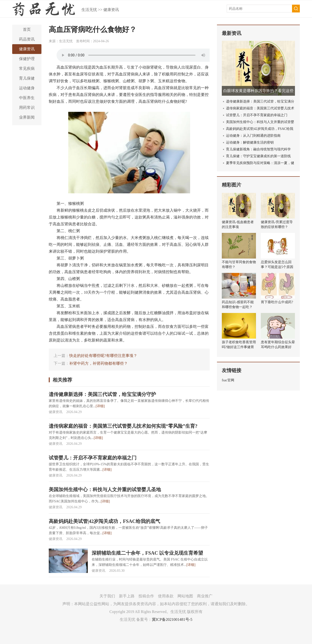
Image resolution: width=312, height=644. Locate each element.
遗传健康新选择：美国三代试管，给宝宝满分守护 (102, 394)
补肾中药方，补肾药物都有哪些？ (98, 363)
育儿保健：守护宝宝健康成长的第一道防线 (258, 156)
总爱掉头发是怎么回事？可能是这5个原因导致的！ (277, 267)
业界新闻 (27, 117)
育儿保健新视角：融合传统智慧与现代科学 (258, 149)
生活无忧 (89, 10)
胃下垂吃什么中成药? (277, 302)
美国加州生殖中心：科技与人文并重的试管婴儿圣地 (105, 489)
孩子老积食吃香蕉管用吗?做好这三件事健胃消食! (239, 347)
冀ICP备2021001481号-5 (172, 619)
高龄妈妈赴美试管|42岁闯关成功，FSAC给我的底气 (104, 521)
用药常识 (27, 108)
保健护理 (27, 59)
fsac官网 (228, 380)
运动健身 (27, 88)
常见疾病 (27, 68)
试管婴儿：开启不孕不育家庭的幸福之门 (93, 458)
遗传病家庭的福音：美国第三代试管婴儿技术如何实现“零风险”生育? (123, 426)
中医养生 (27, 98)
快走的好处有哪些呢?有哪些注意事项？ (103, 356)
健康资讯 (111, 10)
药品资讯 (27, 39)
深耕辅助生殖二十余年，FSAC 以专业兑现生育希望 (147, 553)
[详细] (100, 406)
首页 (27, 29)
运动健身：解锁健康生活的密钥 (250, 142)
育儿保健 (27, 78)
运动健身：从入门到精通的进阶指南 (253, 136)
